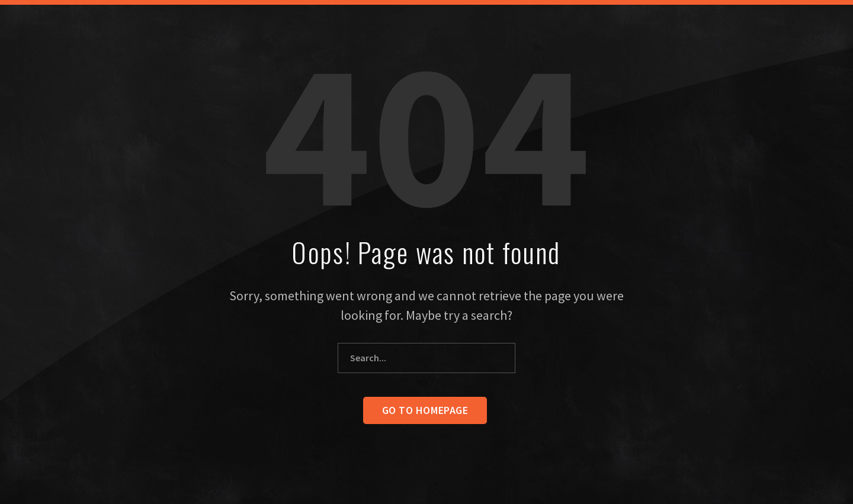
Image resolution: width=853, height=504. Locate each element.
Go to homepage (425, 410)
